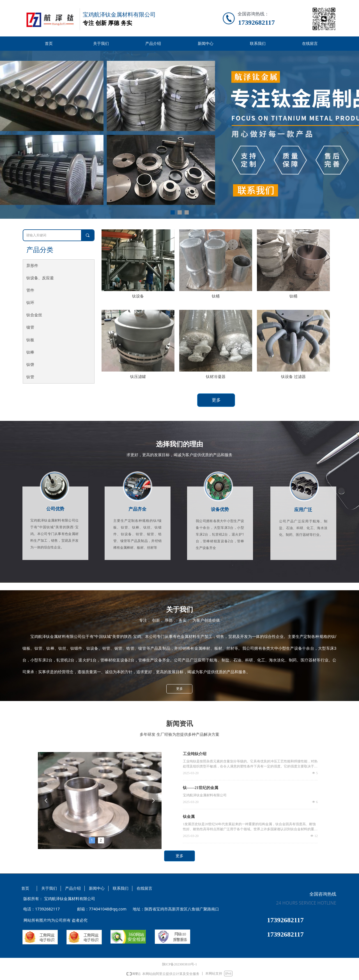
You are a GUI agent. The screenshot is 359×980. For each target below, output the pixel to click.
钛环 (30, 303)
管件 (30, 290)
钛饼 (30, 365)
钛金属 (189, 817)
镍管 (30, 327)
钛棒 (30, 352)
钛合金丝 (34, 315)
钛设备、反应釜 (40, 278)
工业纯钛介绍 (195, 754)
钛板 (30, 340)
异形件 (32, 266)
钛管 (30, 377)
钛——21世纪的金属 (201, 788)
